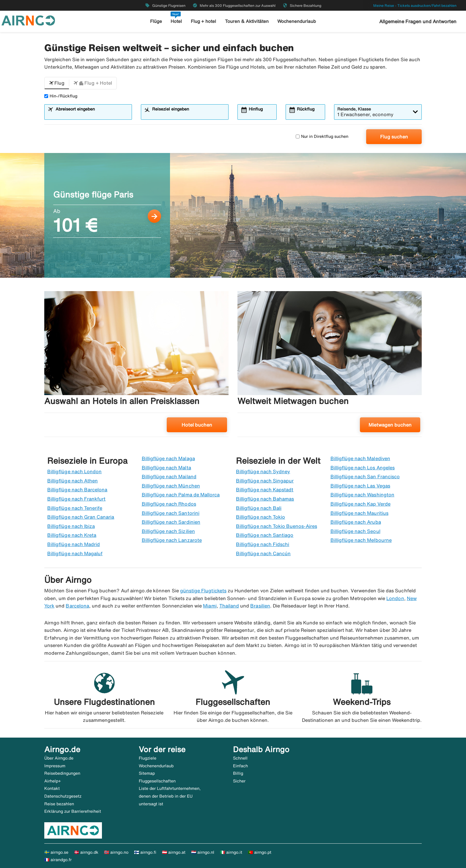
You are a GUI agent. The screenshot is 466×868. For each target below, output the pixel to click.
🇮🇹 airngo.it (231, 852)
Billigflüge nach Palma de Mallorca (181, 495)
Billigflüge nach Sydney (263, 471)
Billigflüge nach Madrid (74, 544)
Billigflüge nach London (74, 471)
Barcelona (77, 606)
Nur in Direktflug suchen (322, 136)
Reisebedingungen (62, 773)
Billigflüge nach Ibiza (71, 526)
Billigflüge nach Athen (73, 481)
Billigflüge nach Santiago (265, 535)
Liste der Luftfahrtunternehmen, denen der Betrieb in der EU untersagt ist (170, 796)
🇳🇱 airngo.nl (203, 852)
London (395, 598)
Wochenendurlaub (297, 21)
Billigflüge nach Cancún (263, 553)
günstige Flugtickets (203, 591)
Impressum (55, 766)
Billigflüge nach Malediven (360, 458)
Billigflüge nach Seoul (355, 531)
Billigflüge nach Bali (259, 508)
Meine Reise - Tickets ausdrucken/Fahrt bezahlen (415, 5)
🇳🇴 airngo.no (116, 852)
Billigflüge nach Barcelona (77, 490)
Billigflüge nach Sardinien (171, 522)
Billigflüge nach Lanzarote (172, 540)
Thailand (229, 606)
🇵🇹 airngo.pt (260, 852)
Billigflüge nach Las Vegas (360, 486)
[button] (57, 83)
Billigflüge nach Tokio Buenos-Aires (277, 526)
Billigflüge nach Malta (166, 468)
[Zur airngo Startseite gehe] (28, 20)
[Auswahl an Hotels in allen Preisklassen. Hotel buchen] (136, 366)
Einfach (240, 766)
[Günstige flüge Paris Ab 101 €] (233, 215)
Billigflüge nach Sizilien (168, 531)
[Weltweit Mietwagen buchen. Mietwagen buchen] (330, 366)
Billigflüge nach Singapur (265, 481)
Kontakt (52, 788)
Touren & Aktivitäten (247, 21)
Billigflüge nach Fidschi (263, 544)
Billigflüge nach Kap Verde (360, 504)
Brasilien (260, 606)
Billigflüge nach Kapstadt (265, 490)
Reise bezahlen (59, 804)
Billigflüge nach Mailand (169, 476)
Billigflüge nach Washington (362, 495)
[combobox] (92, 115)
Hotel (176, 21)
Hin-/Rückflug (61, 96)
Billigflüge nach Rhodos (169, 504)
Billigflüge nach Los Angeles (363, 468)
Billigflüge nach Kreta (72, 535)
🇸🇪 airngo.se (56, 852)
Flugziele (148, 758)
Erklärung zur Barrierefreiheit (73, 811)
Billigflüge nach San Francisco (365, 476)
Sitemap (147, 773)
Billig (238, 773)
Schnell (240, 758)
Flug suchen (394, 137)
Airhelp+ (53, 781)
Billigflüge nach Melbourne (361, 540)
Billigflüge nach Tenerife (75, 508)
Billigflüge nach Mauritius (359, 513)
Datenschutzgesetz (63, 796)
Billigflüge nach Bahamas (265, 499)
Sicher (239, 781)
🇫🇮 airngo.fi (145, 852)
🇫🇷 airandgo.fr (58, 860)
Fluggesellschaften (157, 781)
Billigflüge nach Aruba (356, 522)
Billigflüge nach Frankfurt (76, 499)
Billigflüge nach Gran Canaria (81, 517)
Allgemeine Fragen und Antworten (418, 21)
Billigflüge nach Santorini (171, 513)
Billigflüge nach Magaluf (75, 553)
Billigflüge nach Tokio (260, 517)
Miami (210, 606)
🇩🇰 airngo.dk (86, 852)
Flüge (156, 21)
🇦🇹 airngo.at (174, 852)
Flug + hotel (203, 21)
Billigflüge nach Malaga (168, 458)
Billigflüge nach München (171, 486)
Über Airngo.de (59, 758)
